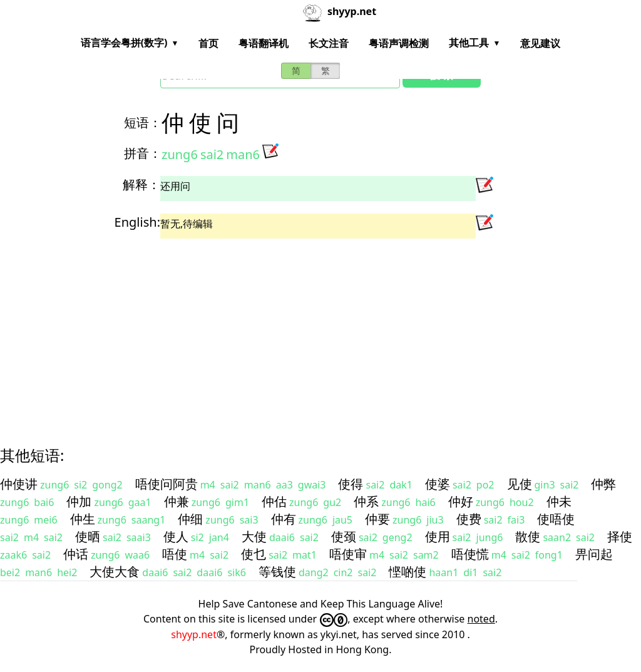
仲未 (559, 501)
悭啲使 (408, 571)
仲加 (79, 501)
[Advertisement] (320, 331)
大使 (254, 536)
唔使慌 (470, 554)
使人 (176, 536)
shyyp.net (194, 634)
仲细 (190, 519)
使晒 (88, 536)
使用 (438, 536)
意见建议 (540, 43)
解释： (141, 184)
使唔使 (556, 519)
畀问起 (594, 554)
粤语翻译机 (264, 43)
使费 (469, 519)
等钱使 (277, 571)
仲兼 (177, 501)
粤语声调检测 (399, 43)
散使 (528, 536)
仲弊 (603, 484)
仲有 (284, 519)
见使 (520, 484)
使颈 (344, 536)
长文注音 (329, 43)
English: (137, 222)
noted (481, 619)
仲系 (366, 501)
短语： (143, 122)
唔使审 (348, 554)
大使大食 (115, 571)
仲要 (377, 519)
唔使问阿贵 (167, 484)
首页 (208, 43)
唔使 (175, 554)
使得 (351, 484)
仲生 (83, 519)
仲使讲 (19, 484)
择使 (620, 536)
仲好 (461, 501)
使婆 (438, 484)
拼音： (143, 153)
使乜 (254, 554)
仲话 (76, 554)
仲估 (274, 501)
